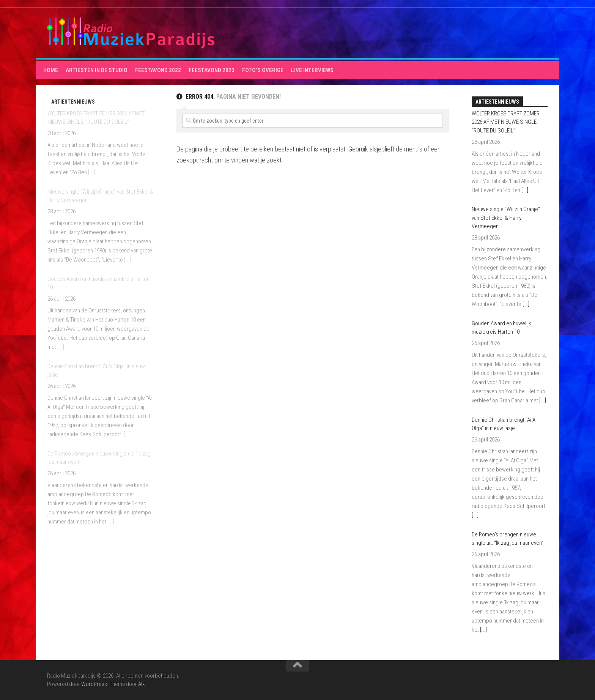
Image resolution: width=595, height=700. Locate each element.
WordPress (94, 684)
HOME (51, 70)
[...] (91, 172)
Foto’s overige (263, 70)
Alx (141, 684)
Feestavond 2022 (158, 70)
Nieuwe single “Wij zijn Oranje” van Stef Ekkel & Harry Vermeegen (506, 218)
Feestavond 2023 (212, 70)
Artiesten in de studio (97, 70)
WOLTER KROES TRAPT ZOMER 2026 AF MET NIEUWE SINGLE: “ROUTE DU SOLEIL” (506, 122)
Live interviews (312, 70)
